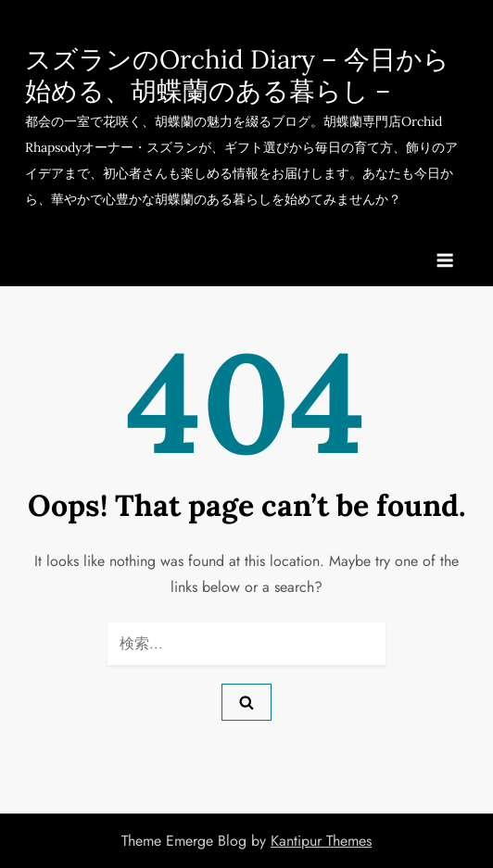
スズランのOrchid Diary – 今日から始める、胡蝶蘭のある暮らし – (237, 75)
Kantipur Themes (321, 841)
